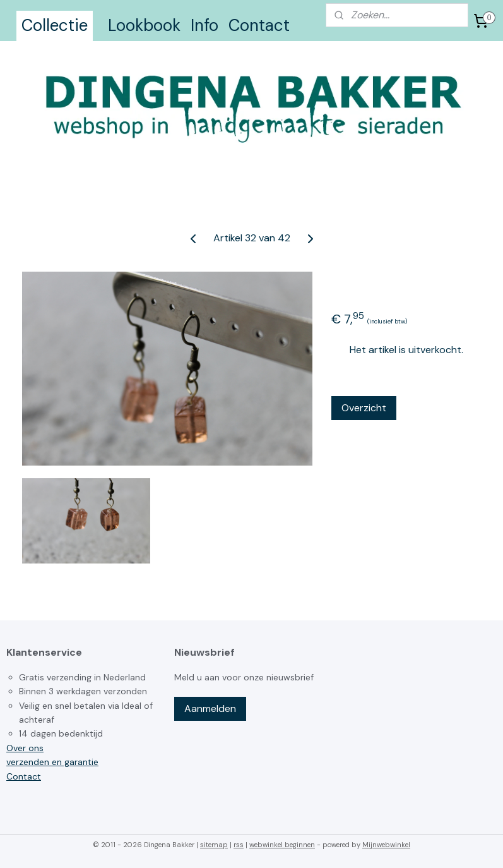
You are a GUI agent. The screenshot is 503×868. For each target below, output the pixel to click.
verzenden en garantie (52, 762)
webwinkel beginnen (282, 845)
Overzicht (364, 408)
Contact (259, 25)
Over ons (25, 748)
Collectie (55, 25)
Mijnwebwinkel (386, 845)
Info (204, 25)
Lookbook (144, 25)
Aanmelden (210, 708)
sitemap (214, 845)
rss (239, 845)
